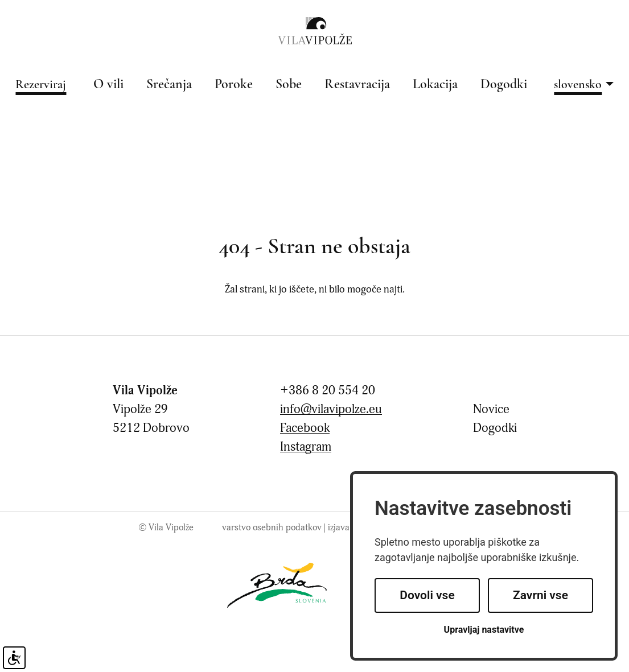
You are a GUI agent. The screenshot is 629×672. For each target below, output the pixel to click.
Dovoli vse (427, 595)
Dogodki (504, 85)
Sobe (289, 85)
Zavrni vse (540, 595)
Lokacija (435, 85)
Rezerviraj (41, 85)
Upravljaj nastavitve (484, 630)
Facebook (305, 428)
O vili (108, 85)
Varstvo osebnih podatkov (272, 527)
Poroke (234, 85)
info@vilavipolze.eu (331, 409)
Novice (491, 409)
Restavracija (357, 85)
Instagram (306, 447)
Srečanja (169, 85)
